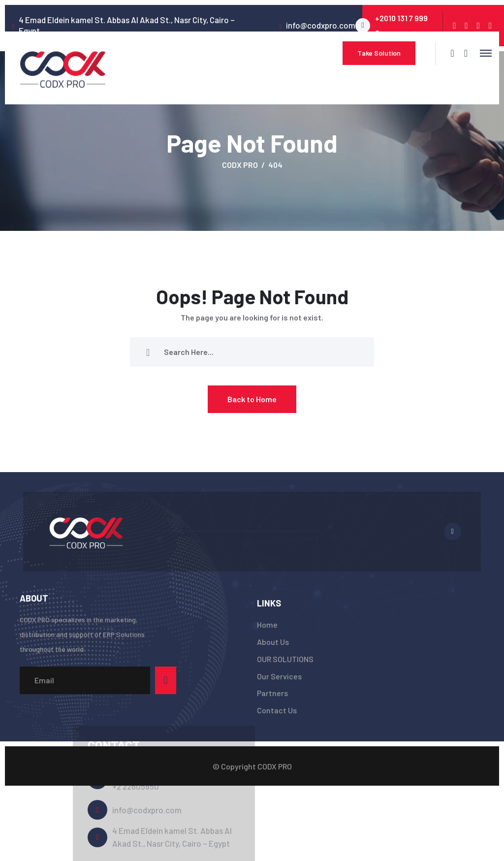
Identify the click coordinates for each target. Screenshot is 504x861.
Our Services (279, 676)
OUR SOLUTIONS (285, 659)
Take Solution (379, 53)
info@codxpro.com (147, 810)
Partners (272, 693)
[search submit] (148, 352)
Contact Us (277, 710)
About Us (273, 642)
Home (267, 624)
